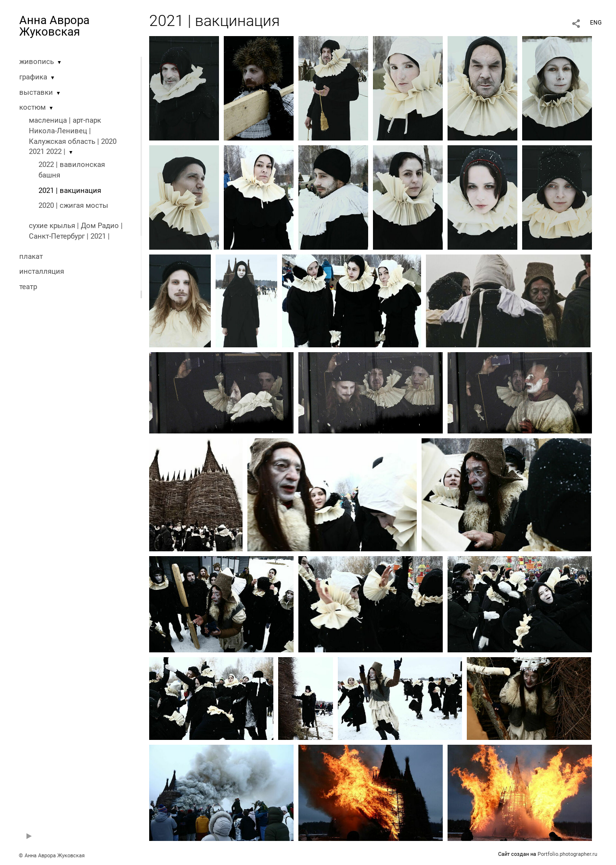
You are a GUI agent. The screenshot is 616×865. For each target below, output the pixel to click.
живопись (37, 62)
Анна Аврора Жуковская (54, 26)
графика (33, 77)
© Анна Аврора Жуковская (52, 856)
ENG (596, 23)
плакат (31, 256)
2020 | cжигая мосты (73, 205)
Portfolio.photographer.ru (567, 854)
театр (28, 287)
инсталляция (42, 271)
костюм (32, 107)
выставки (36, 92)
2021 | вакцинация (70, 191)
